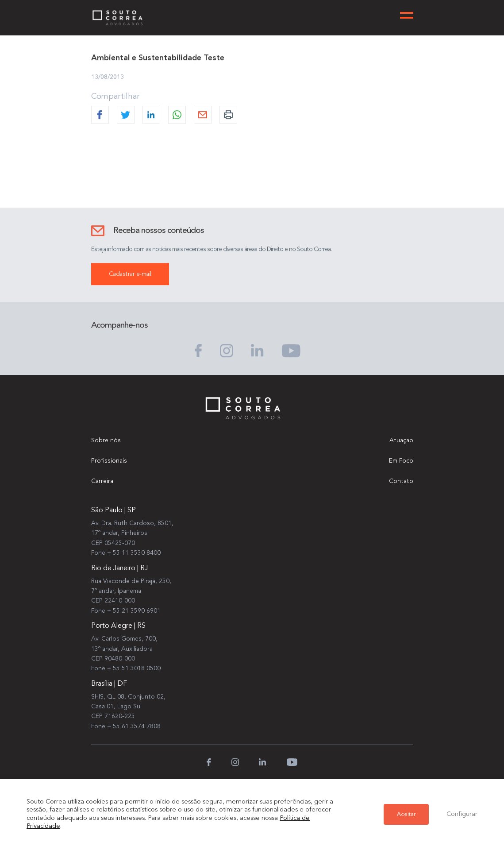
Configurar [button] (462, 814)
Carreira (102, 481)
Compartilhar (115, 97)
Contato (401, 481)
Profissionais (109, 461)
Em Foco (401, 461)
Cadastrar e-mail (130, 274)
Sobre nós (106, 440)
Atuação (401, 440)
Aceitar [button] (406, 814)
